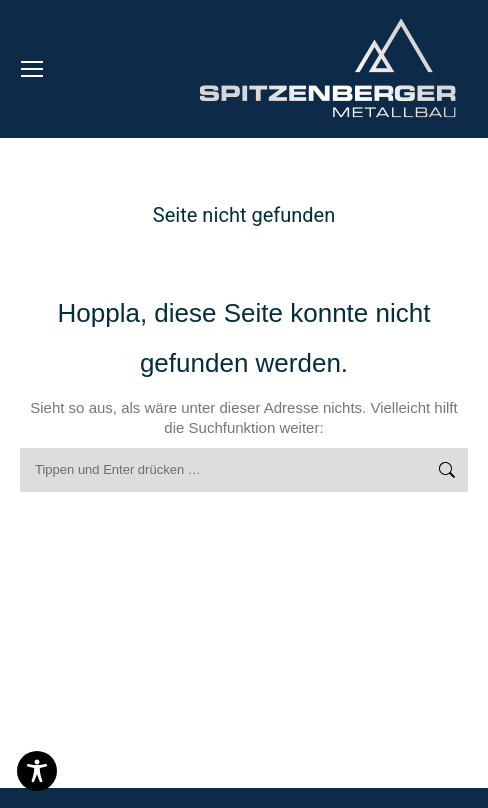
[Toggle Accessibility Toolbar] (37, 771)
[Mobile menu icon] (32, 69)
